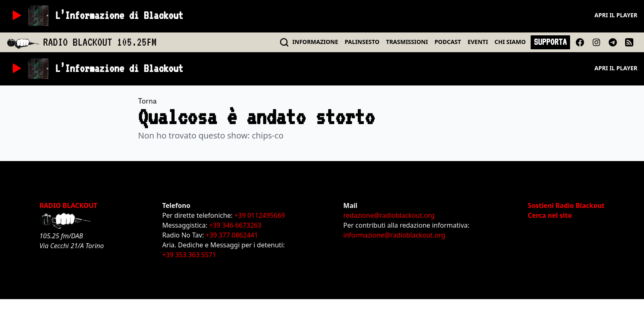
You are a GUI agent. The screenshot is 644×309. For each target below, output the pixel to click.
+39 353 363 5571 (189, 255)
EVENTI (478, 42)
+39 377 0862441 (232, 235)
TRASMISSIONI (407, 42)
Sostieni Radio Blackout (566, 205)
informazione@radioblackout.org (394, 235)
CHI (510, 42)
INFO (315, 42)
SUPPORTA (550, 42)
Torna (147, 101)
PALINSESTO (362, 42)
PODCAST (448, 42)
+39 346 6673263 (235, 225)
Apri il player (616, 15)
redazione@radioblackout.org (389, 215)
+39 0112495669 (260, 215)
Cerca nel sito (550, 215)
